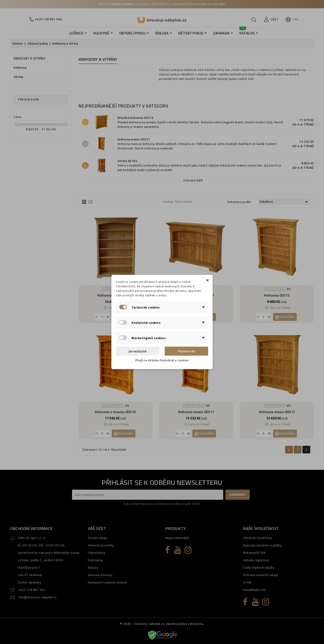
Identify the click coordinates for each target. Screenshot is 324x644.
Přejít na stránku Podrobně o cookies (162, 360)
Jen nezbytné (137, 351)
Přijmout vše (187, 351)
